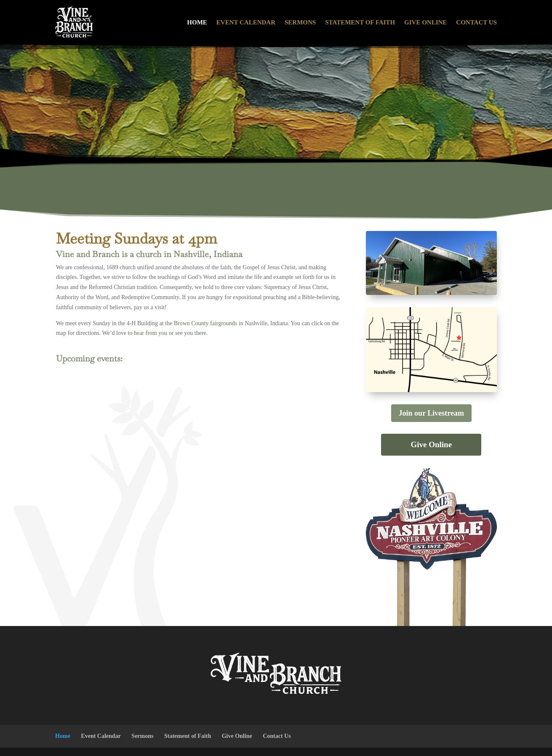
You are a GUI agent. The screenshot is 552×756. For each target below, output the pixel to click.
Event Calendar (246, 22)
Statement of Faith (360, 22)
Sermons (300, 22)
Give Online (425, 22)
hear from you (151, 333)
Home (197, 22)
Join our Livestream (431, 413)
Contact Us (476, 22)
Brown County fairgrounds (206, 323)
